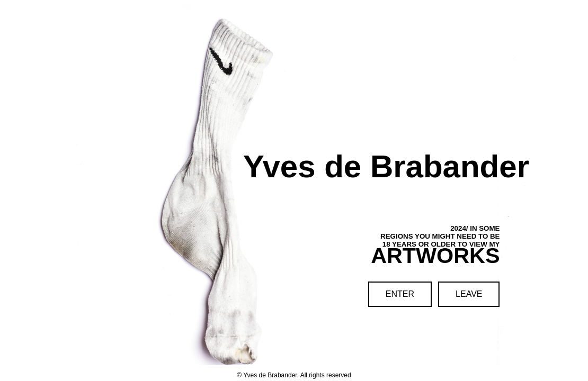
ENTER (400, 294)
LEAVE (469, 294)
